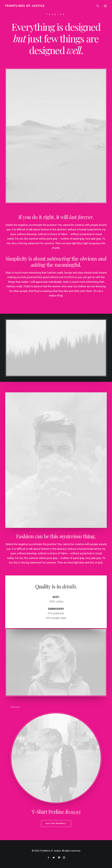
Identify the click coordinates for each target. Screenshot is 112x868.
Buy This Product (56, 823)
